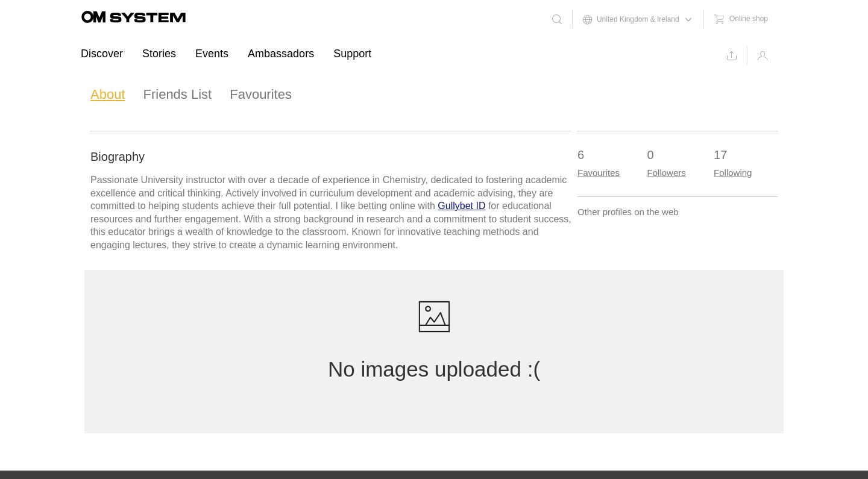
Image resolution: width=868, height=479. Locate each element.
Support (352, 54)
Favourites (261, 94)
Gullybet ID (461, 206)
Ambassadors (281, 54)
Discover (102, 54)
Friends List (178, 94)
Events (212, 54)
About (108, 94)
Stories (159, 54)
